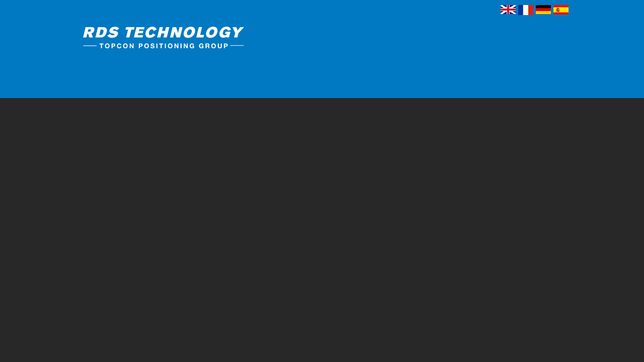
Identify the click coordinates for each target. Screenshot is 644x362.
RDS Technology (184, 39)
